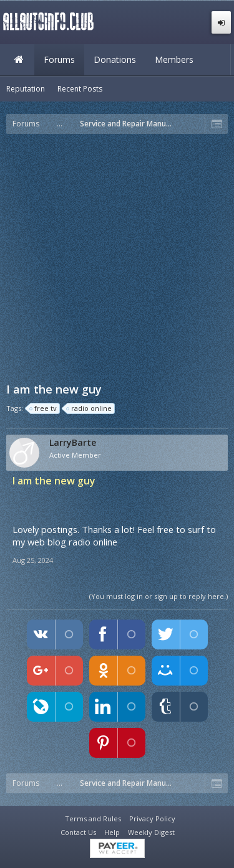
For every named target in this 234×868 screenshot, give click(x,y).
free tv (44, 408)
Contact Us (78, 832)
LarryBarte (73, 443)
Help (112, 832)
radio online (90, 408)
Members (174, 59)
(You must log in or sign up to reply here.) (158, 596)
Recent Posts (80, 89)
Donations (115, 59)
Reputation (26, 89)
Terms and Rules (93, 818)
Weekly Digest (151, 832)
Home (19, 60)
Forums (59, 59)
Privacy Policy (152, 818)
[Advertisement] (117, 257)
